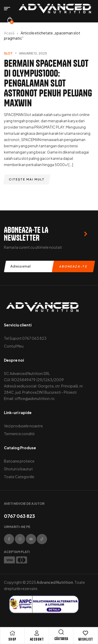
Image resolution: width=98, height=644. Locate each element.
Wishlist (86, 639)
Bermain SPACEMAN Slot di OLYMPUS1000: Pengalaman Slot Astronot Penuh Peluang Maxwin (48, 83)
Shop (12, 639)
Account (37, 639)
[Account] (37, 633)
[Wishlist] (85, 633)
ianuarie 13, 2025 (33, 53)
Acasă (9, 33)
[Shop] (12, 633)
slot (8, 53)
